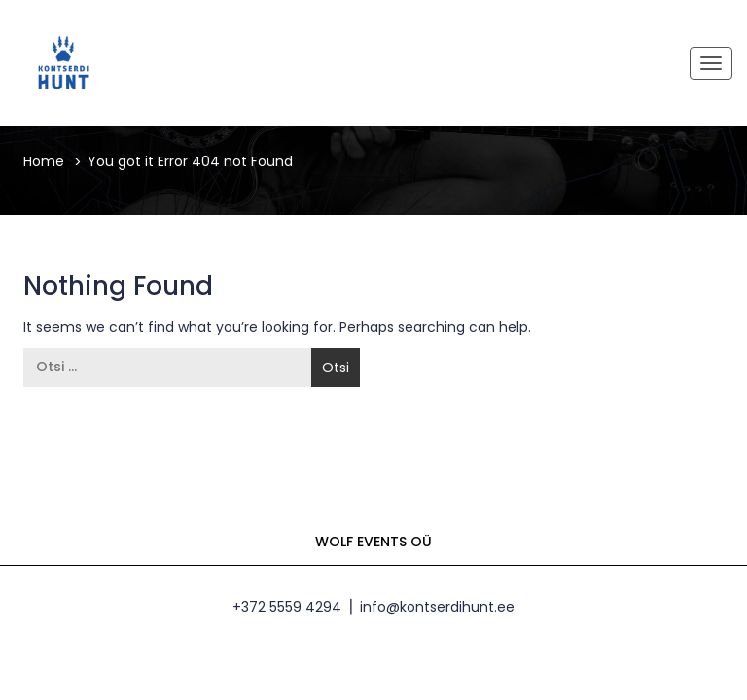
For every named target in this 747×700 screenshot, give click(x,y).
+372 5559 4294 (287, 607)
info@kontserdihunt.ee (437, 607)
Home (44, 161)
